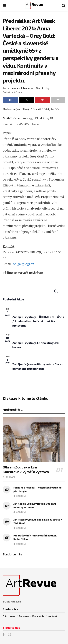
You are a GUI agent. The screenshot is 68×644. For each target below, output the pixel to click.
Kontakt (52, 616)
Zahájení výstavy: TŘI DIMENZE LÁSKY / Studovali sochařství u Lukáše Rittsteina (38, 321)
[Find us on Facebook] (4, 635)
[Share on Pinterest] (42, 100)
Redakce (24, 616)
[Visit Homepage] (34, 5)
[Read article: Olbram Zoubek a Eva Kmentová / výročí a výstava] (34, 440)
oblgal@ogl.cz (23, 264)
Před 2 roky (42, 88)
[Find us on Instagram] (9, 635)
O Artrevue (9, 616)
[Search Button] (64, 5)
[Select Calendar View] (63, 291)
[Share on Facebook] (10, 100)
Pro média (38, 616)
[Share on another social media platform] (58, 100)
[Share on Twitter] (27, 100)
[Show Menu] (4, 5)
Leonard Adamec (20, 88)
